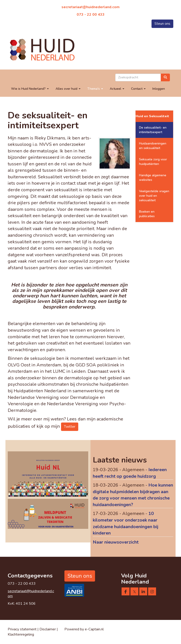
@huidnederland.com (90, 7)
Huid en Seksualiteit (152, 116)
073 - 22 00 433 (91, 15)
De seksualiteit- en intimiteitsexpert (153, 130)
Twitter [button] (70, 427)
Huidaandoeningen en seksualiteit (153, 146)
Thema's (95, 89)
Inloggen (159, 89)
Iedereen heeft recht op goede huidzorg (130, 473)
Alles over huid (68, 89)
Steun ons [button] (162, 24)
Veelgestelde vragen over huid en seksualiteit (154, 196)
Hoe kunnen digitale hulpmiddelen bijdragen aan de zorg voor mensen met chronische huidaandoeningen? (133, 495)
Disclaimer (48, 629)
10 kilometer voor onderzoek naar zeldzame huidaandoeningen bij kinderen (126, 523)
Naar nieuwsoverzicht (116, 542)
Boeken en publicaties (147, 214)
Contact (138, 89)
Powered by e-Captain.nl (84, 629)
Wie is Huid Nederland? (30, 89)
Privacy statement (22, 629)
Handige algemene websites (153, 178)
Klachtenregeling (21, 634)
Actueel (117, 89)
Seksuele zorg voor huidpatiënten (153, 162)
